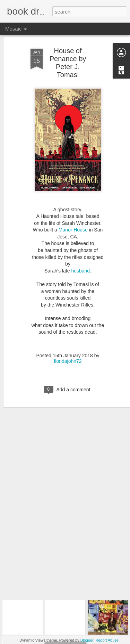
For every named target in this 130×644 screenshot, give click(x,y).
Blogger (87, 640)
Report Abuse (107, 640)
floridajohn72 (68, 346)
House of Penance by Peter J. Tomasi (68, 47)
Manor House (74, 214)
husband (80, 255)
